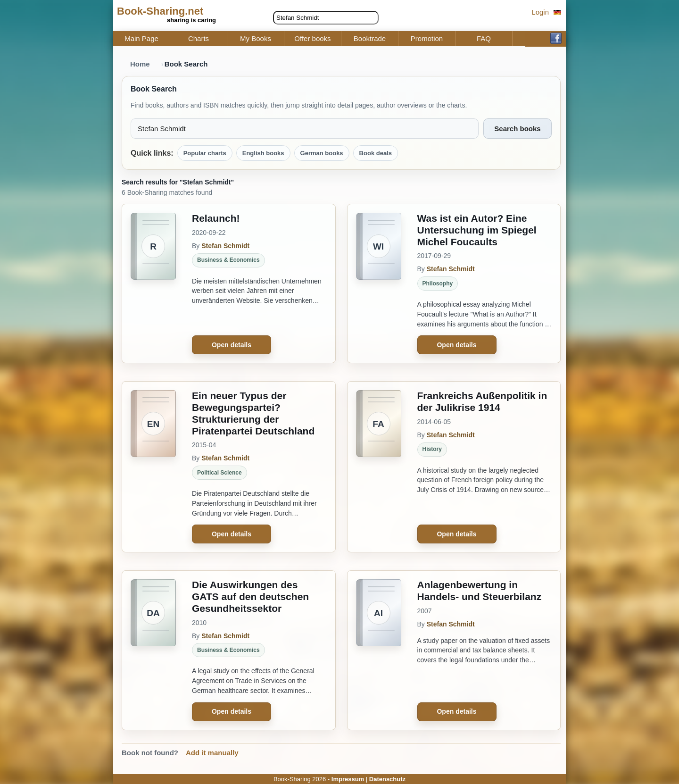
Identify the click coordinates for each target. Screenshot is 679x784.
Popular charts (205, 153)
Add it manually (212, 753)
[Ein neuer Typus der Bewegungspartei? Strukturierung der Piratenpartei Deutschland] (153, 467)
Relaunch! (216, 218)
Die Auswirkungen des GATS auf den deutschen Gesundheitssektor (250, 596)
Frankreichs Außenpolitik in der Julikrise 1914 (482, 401)
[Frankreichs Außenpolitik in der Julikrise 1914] (379, 467)
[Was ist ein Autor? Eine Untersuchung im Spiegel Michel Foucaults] (379, 284)
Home (140, 64)
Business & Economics (228, 260)
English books (263, 153)
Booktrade (370, 39)
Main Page (141, 39)
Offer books (312, 39)
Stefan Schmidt (225, 246)
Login (540, 12)
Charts (199, 39)
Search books (517, 129)
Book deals (376, 153)
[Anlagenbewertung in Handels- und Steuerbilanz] (379, 650)
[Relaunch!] (153, 284)
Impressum (348, 779)
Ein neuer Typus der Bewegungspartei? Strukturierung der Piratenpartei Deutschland (253, 413)
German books (322, 153)
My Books (256, 39)
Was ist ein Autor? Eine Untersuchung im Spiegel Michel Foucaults (477, 230)
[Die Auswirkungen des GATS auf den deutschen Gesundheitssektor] (153, 650)
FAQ (484, 39)
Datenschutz (387, 779)
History (432, 449)
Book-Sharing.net (160, 11)
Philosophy (438, 284)
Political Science (219, 473)
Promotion (427, 39)
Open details (232, 345)
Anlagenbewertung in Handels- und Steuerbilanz (480, 591)
